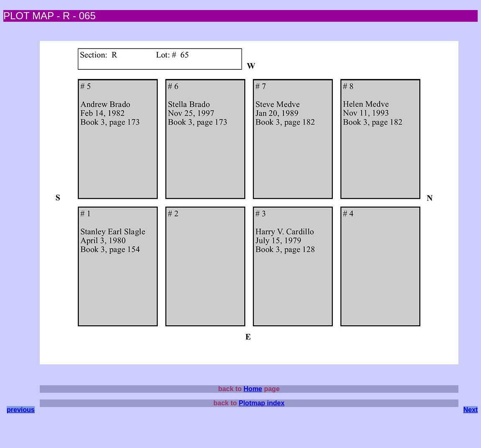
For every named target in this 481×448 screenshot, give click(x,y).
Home (253, 389)
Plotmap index (261, 403)
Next (471, 410)
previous (21, 410)
